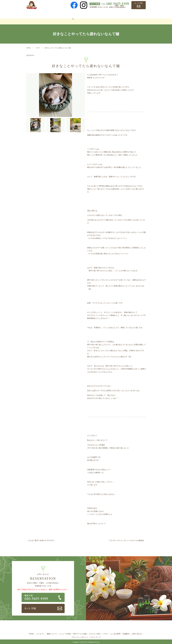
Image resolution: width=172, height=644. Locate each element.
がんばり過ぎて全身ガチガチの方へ (41, 537)
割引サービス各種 (85, 14)
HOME (31, 14)
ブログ (113, 14)
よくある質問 (124, 14)
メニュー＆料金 (68, 14)
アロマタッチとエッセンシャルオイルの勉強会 (126, 537)
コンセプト (41, 14)
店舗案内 (136, 14)
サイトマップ (96, 634)
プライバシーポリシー (80, 634)
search (43, 18)
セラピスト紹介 (102, 14)
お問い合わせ (33, 18)
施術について (54, 14)
